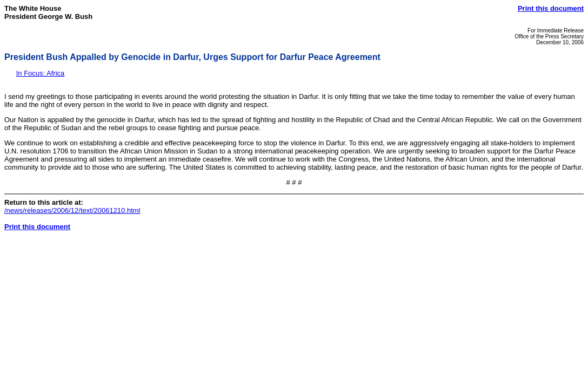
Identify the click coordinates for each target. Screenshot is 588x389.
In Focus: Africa (41, 73)
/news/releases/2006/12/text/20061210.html (72, 210)
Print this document (551, 8)
